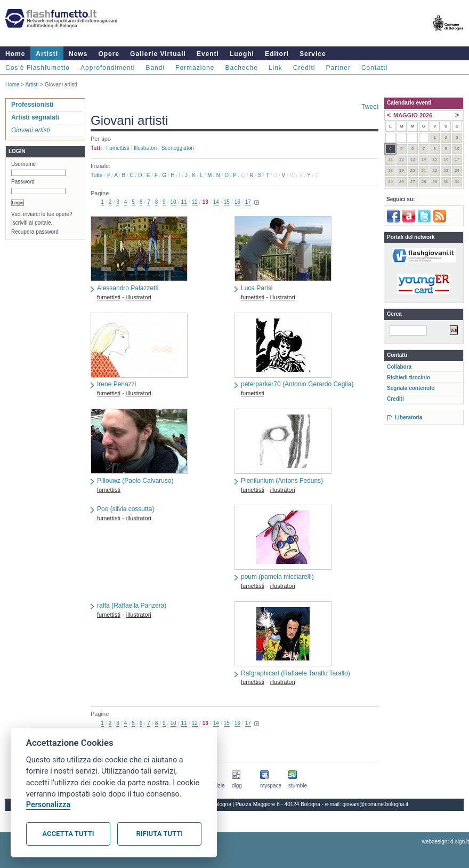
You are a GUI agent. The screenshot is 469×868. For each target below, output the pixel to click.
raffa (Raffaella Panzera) (132, 606)
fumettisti (118, 148)
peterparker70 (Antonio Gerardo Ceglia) (297, 384)
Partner (338, 68)
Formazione (195, 68)
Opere (109, 54)
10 (173, 202)
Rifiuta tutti (160, 834)
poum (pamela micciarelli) (277, 577)
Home (15, 54)
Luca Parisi (257, 288)
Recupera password (35, 232)
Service (313, 54)
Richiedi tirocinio (409, 377)
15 (227, 202)
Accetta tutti (68, 834)
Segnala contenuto (411, 388)
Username (23, 164)
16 (237, 202)
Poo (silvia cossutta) (126, 509)
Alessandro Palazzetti (128, 288)
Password (23, 182)
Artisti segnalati (35, 117)
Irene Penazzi (116, 384)
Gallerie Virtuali (158, 54)
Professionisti (32, 105)
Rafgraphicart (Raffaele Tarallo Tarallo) (296, 673)
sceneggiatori (178, 148)
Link (276, 68)
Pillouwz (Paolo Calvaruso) (135, 481)
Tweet (370, 107)
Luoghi (242, 54)
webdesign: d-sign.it (446, 842)
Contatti (374, 68)
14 (216, 202)
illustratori (145, 148)
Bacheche (241, 68)
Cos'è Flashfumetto (38, 68)
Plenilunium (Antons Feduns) (282, 481)
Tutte (96, 175)
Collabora (399, 367)
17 (248, 202)
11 (184, 202)
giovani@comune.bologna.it (376, 804)
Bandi (155, 68)
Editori (277, 54)
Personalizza (48, 805)
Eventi (208, 54)
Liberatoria (409, 417)
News (78, 54)
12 (195, 202)
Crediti (304, 68)
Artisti (47, 54)
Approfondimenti (108, 68)
